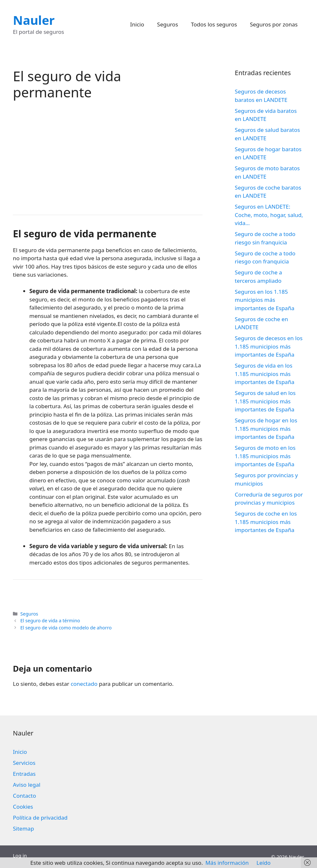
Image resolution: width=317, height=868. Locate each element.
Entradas (24, 774)
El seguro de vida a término (50, 621)
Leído (263, 863)
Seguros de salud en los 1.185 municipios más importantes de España (265, 401)
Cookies (23, 807)
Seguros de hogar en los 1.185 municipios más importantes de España (266, 429)
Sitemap (23, 829)
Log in (20, 855)
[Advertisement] (108, 157)
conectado (84, 684)
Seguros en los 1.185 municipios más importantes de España (265, 300)
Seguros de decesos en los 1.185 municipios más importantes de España (269, 346)
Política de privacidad (40, 818)
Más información (227, 863)
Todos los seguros (214, 24)
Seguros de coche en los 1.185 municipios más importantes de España (266, 522)
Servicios (24, 763)
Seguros (168, 24)
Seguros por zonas (274, 24)
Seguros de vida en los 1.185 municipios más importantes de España (265, 374)
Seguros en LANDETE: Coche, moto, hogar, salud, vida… (269, 215)
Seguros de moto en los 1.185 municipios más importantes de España (265, 456)
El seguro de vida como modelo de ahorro (66, 628)
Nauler (34, 20)
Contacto (25, 796)
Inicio (137, 24)
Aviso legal (27, 785)
